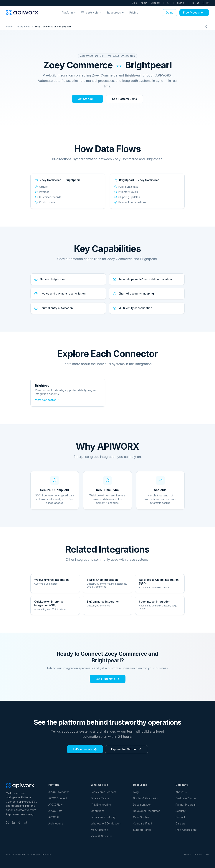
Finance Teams (100, 798)
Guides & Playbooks (145, 798)
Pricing (134, 13)
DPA (207, 855)
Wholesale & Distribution (106, 823)
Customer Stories (186, 798)
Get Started (87, 99)
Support (155, 3)
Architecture (56, 823)
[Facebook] (203, 3)
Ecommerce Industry (103, 817)
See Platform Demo (125, 99)
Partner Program (186, 805)
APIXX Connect (58, 798)
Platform (69, 13)
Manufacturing (100, 830)
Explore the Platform (126, 749)
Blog (134, 3)
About (144, 3)
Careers (180, 823)
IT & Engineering (101, 805)
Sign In (181, 3)
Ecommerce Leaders (103, 792)
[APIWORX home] (22, 13)
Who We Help (92, 13)
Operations (98, 811)
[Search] (168, 3)
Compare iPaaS (143, 823)
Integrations (24, 27)
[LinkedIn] (198, 3)
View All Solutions (102, 836)
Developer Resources (147, 811)
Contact (180, 817)
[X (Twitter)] (193, 3)
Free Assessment (194, 13)
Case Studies (141, 817)
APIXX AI (54, 817)
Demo (170, 13)
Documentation (142, 805)
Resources (116, 13)
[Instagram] (208, 3)
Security (181, 811)
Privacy (198, 855)
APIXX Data (55, 811)
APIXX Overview (58, 792)
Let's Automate (108, 679)
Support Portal (142, 830)
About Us (181, 792)
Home (9, 27)
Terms (187, 855)
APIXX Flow (55, 805)
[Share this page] (206, 27)
